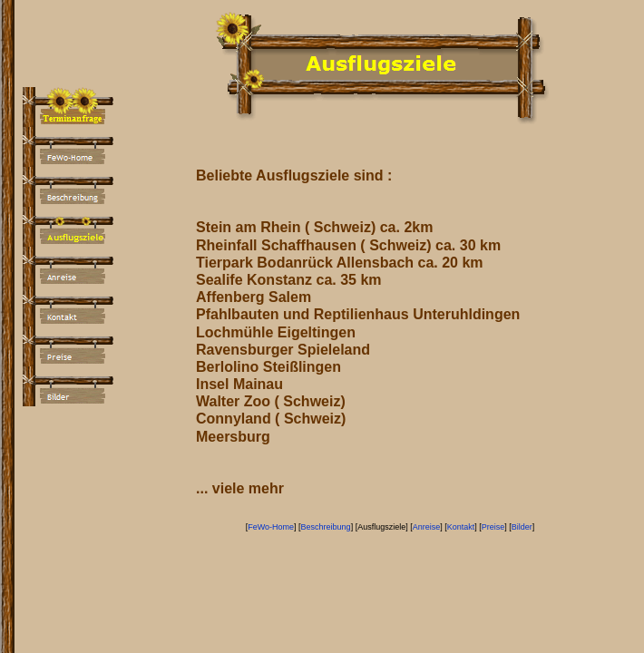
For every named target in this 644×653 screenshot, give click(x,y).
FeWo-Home (271, 527)
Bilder (522, 527)
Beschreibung (326, 527)
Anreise (427, 527)
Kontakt (461, 527)
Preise (493, 527)
